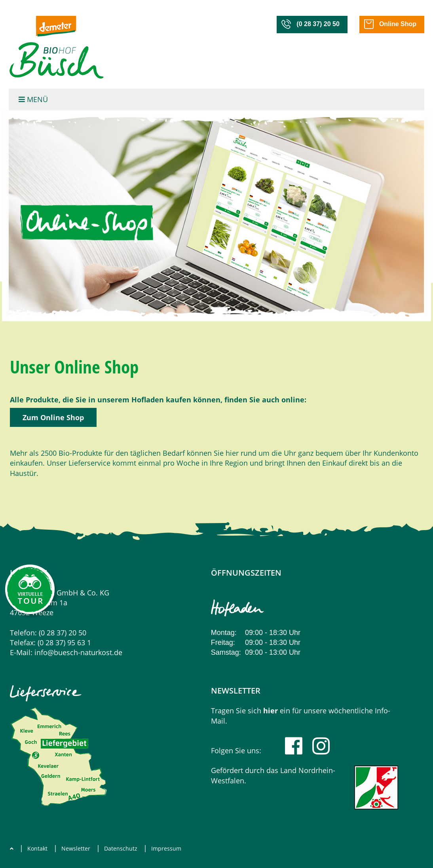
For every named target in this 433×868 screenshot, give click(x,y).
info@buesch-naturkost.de (78, 652)
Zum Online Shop (53, 417)
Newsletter (76, 848)
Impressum (166, 848)
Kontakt (37, 848)
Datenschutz (121, 848)
